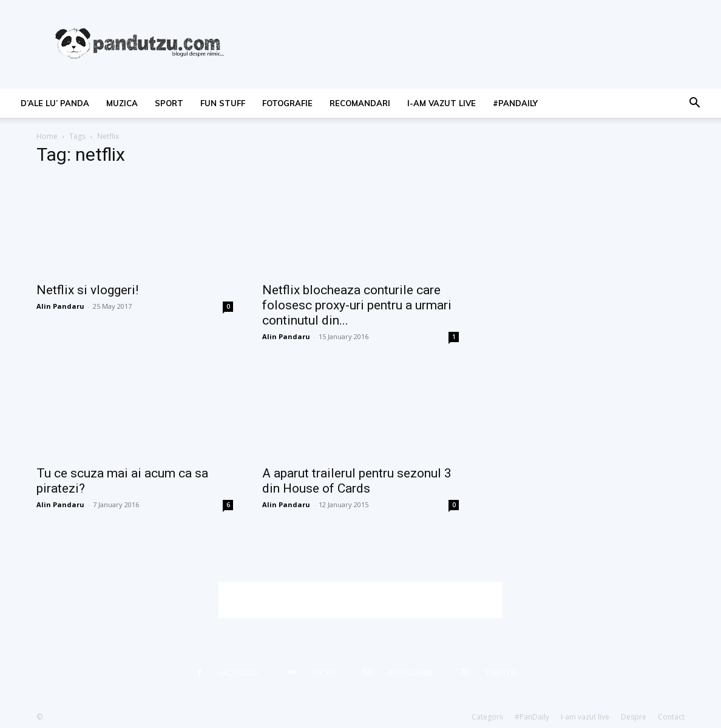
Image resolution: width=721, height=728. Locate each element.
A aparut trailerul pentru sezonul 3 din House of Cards (357, 481)
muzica (122, 103)
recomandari (360, 103)
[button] (694, 104)
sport (169, 103)
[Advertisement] (360, 600)
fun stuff (223, 103)
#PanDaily (515, 103)
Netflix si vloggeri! (87, 290)
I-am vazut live (442, 103)
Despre (634, 717)
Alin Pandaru (60, 306)
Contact (671, 717)
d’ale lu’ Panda (55, 103)
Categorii (487, 717)
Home (47, 136)
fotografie (287, 103)
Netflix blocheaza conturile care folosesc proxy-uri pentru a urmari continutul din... (357, 305)
